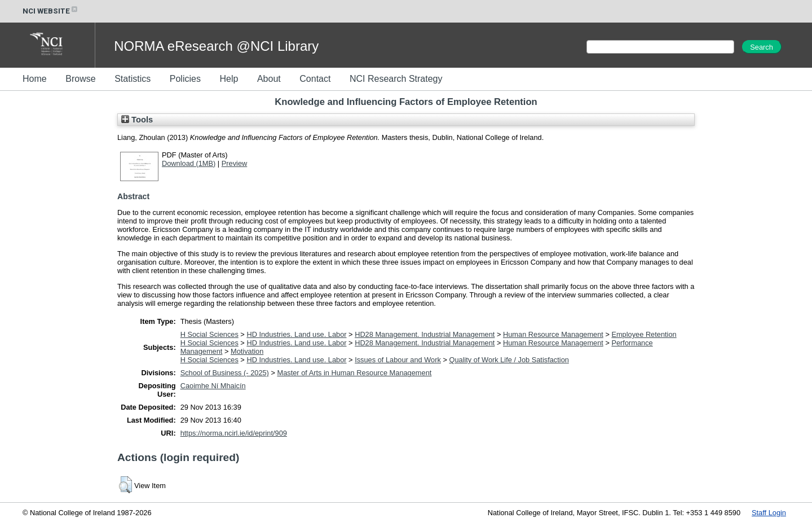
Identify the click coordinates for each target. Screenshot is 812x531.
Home (35, 79)
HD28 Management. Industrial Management (425, 334)
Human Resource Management (553, 334)
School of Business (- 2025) (225, 373)
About (269, 79)
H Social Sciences (209, 334)
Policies (185, 79)
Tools (137, 120)
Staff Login (769, 513)
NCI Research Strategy (396, 79)
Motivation (247, 351)
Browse (80, 79)
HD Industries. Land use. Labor (296, 334)
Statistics (133, 79)
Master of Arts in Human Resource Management (354, 373)
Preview (235, 163)
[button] (125, 485)
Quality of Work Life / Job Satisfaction (509, 360)
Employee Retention (644, 334)
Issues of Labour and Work (398, 360)
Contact (315, 79)
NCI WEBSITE (51, 11)
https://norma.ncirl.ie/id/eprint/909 (234, 433)
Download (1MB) (189, 163)
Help (229, 79)
